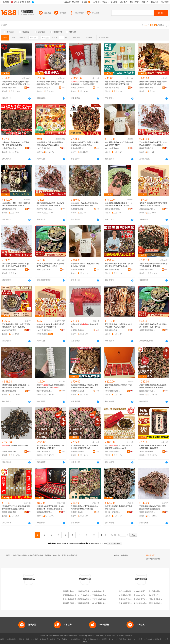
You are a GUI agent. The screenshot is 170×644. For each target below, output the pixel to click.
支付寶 (140, 639)
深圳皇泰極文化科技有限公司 (147, 88)
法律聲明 (82, 635)
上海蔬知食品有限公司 (142, 595)
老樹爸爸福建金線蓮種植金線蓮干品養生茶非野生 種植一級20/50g (16, 386)
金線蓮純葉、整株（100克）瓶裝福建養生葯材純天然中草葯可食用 (16, 204)
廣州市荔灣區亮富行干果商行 (44, 270)
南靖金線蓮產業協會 (100, 591)
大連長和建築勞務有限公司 (129, 595)
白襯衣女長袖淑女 (155, 599)
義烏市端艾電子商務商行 (143, 591)
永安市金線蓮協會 (84, 595)
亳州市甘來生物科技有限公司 (79, 209)
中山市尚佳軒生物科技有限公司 (44, 148)
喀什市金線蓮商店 (69, 599)
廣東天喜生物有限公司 (79, 270)
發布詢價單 (150, 555)
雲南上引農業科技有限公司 (113, 209)
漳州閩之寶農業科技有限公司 (79, 88)
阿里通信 (123, 639)
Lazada (85, 642)
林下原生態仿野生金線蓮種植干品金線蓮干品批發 (119, 508)
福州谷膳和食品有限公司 (143, 603)
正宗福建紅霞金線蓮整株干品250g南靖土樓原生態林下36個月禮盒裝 (153, 144)
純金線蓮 (124, 555)
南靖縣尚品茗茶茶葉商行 (44, 88)
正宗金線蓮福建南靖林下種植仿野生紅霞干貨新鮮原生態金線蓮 (153, 508)
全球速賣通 (44, 639)
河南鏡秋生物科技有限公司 (147, 452)
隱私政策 (99, 635)
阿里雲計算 (106, 639)
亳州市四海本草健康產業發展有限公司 (113, 88)
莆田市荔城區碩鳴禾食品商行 (113, 270)
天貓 (59, 639)
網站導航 (129, 635)
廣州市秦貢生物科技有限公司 (113, 148)
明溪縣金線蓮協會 (84, 599)
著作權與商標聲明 (70, 635)
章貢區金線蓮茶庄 (69, 595)
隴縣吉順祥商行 (111, 330)
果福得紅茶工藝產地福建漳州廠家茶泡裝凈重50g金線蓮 (119, 447)
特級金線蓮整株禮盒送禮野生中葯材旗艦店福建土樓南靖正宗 (153, 447)
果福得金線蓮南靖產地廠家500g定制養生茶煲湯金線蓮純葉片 (50, 447)
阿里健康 (158, 639)
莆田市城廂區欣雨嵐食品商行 (10, 391)
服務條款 (91, 635)
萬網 (129, 639)
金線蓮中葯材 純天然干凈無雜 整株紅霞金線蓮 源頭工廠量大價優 (85, 144)
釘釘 (151, 639)
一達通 (166, 639)
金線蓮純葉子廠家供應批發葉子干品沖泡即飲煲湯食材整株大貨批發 (119, 204)
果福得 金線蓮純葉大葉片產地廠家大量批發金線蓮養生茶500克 (85, 447)
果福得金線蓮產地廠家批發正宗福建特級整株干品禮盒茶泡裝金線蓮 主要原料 (16, 83)
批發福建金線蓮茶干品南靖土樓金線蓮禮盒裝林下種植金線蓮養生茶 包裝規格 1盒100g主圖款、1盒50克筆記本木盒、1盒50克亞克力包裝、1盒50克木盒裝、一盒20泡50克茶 (50, 508)
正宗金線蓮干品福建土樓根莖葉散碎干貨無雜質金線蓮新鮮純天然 (84, 204)
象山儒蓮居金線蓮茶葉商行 (103, 603)
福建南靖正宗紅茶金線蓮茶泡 (84, 326)
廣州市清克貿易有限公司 (10, 209)
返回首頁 (103, 543)
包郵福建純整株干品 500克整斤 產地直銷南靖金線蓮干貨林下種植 (84, 386)
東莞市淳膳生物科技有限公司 (10, 270)
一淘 (71, 639)
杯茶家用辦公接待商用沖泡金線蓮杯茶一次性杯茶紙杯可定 (84, 83)
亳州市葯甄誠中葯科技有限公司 (79, 148)
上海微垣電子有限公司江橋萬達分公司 (148, 599)
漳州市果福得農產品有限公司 (10, 88)
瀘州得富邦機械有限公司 (158, 591)
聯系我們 (120, 635)
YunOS (115, 639)
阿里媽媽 (91, 639)
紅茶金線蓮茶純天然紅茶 (15, 446)
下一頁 (104, 535)
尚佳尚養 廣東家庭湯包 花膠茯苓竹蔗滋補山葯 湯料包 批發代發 (51, 326)
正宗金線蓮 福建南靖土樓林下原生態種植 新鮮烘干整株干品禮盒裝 (50, 83)
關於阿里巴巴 (110, 635)
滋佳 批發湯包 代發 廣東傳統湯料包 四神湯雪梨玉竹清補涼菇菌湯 (50, 144)
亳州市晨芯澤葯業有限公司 (147, 512)
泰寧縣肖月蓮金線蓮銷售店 (73, 603)
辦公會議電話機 (125, 591)
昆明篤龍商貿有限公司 (127, 599)
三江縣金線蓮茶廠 (99, 599)
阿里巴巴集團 (6, 639)
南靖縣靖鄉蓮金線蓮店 (86, 603)
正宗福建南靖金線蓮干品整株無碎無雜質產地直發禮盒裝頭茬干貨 (84, 508)
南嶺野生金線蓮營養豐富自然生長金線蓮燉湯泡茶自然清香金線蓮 (153, 83)
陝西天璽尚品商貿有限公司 (147, 148)
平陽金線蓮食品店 (99, 595)
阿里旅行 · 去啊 (80, 639)
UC (134, 639)
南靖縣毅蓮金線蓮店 (70, 591)
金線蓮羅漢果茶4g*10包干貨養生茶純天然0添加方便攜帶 (119, 144)
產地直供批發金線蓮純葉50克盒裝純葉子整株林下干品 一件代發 (50, 265)
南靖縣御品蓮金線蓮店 (86, 591)
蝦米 (98, 639)
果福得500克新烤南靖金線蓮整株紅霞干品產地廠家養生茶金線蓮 (153, 265)
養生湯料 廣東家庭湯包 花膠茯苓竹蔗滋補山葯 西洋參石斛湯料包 (153, 204)
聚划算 (65, 639)
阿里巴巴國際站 (18, 639)
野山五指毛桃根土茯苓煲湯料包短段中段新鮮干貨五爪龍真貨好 (119, 326)
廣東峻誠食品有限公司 (147, 209)
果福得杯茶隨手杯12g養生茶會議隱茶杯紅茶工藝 (51, 386)
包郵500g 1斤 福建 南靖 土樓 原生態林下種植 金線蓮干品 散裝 (16, 144)
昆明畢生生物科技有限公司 (79, 512)
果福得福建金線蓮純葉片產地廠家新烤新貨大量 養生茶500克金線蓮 (153, 386)
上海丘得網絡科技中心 (157, 603)
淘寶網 (53, 639)
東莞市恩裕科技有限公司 (10, 148)
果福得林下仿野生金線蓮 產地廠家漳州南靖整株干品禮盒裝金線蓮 (16, 508)
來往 (146, 639)
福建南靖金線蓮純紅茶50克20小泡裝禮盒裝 (119, 386)
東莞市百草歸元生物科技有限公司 (44, 209)
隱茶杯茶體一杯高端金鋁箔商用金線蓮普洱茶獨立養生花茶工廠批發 (119, 83)
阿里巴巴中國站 (32, 639)
